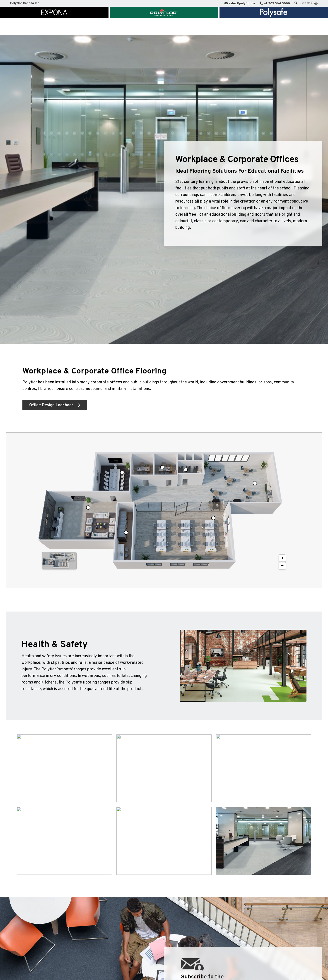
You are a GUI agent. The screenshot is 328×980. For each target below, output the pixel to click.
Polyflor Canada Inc (25, 3)
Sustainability (209, 26)
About (55, 26)
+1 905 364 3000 (277, 4)
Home (35, 26)
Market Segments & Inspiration (95, 26)
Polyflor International (271, 26)
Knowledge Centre (172, 26)
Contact (237, 26)
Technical (139, 26)
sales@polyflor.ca (242, 4)
